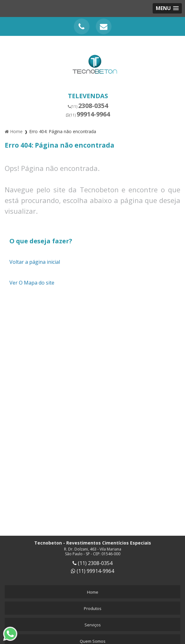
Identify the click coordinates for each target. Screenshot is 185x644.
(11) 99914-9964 (92, 571)
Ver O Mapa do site (32, 283)
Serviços (93, 625)
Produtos (93, 608)
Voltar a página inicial (35, 262)
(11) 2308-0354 (92, 563)
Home (93, 592)
